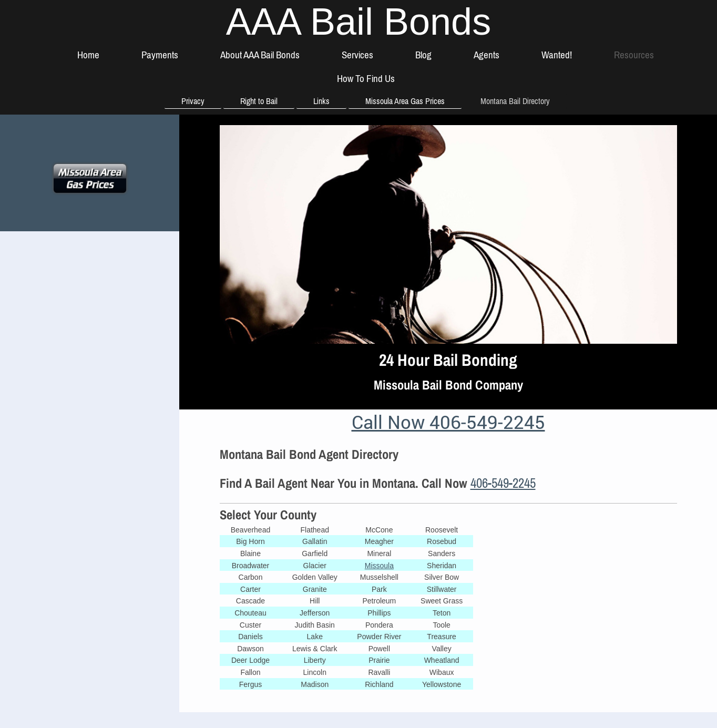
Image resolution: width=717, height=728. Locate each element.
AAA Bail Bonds (358, 22)
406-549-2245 (503, 483)
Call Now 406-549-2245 (448, 422)
